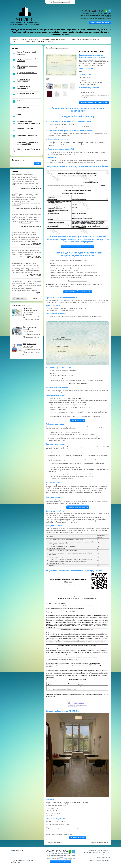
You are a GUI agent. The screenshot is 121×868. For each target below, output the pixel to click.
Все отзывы (35, 298)
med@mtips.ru (18, 850)
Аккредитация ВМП (70, 292)
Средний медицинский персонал (57, 48)
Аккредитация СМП (85, 292)
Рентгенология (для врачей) (30, 328)
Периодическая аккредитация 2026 (55, 39)
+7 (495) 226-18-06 (93, 11)
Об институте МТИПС (30, 39)
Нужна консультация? (62, 2)
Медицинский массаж (55, 843)
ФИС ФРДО (17, 41)
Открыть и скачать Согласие (78, 281)
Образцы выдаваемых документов (86, 39)
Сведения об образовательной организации (22, 862)
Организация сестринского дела (30, 309)
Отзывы (41, 41)
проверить (78, 398)
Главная (15, 39)
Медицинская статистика (99, 843)
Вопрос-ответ (30, 41)
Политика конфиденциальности (100, 860)
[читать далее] (16, 205)
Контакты (52, 41)
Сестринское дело (30, 344)
